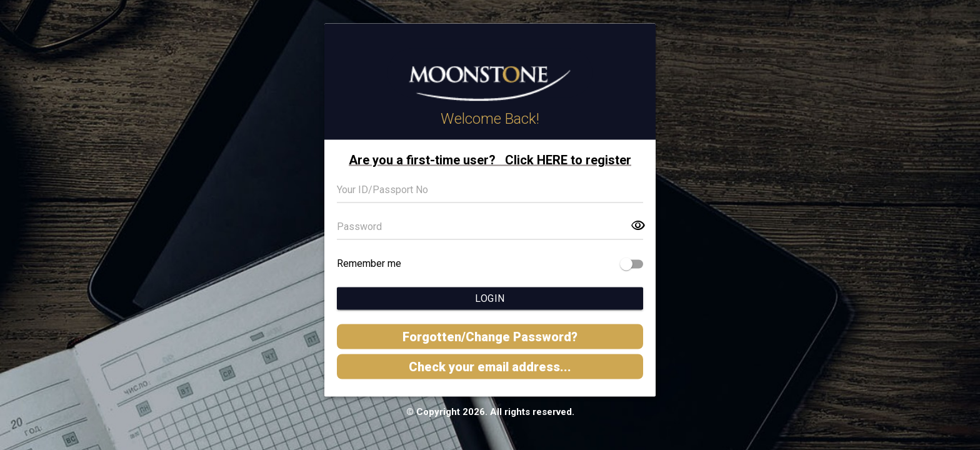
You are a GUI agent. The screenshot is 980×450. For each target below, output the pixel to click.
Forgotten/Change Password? (490, 337)
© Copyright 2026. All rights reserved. (490, 412)
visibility (638, 226)
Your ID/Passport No (382, 190)
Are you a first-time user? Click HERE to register (490, 160)
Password (359, 227)
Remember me (369, 263)
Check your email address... (490, 367)
